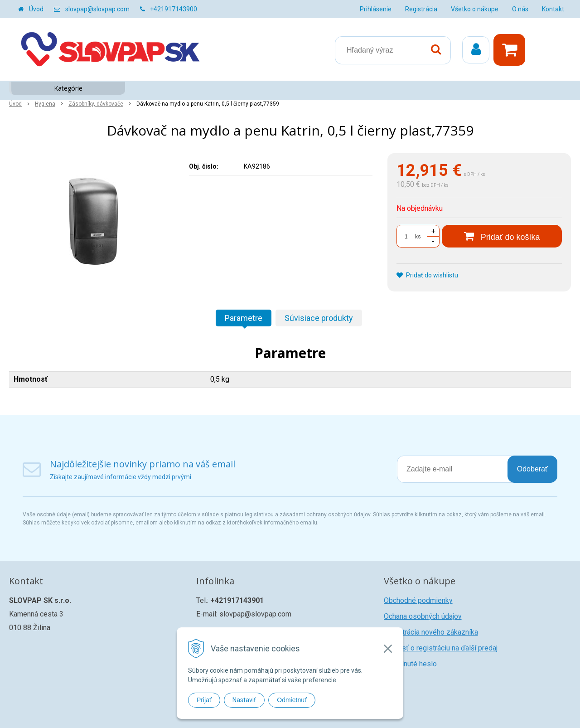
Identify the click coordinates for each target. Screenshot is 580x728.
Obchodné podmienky (418, 600)
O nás (520, 9)
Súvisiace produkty (319, 318)
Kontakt (553, 9)
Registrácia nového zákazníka (431, 632)
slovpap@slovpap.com (97, 9)
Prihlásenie (376, 9)
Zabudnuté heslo (410, 664)
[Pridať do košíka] (502, 236)
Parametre (244, 318)
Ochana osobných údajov (423, 616)
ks (418, 237)
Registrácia (421, 9)
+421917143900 (174, 9)
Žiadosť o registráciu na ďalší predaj (441, 648)
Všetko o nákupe (475, 9)
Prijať (204, 700)
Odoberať (532, 469)
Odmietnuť (292, 700)
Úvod (36, 9)
